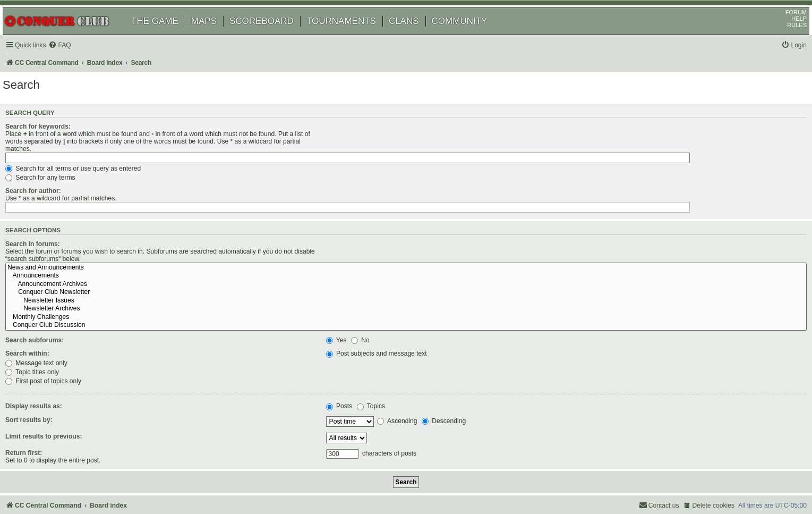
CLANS (416, 36)
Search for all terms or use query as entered (404, 157)
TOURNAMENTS (353, 36)
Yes (347, 294)
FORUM (784, 27)
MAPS (216, 36)
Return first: (39, 407)
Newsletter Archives (564, 263)
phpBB (58, 479)
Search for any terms (372, 166)
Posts (350, 360)
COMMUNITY (472, 36)
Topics (382, 360)
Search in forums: (48, 220)
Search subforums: (49, 294)
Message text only (368, 317)
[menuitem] (74, 60)
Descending (454, 375)
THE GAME (167, 36)
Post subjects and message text (387, 308)
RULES (785, 40)
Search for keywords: (53, 145)
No (371, 294)
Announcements (564, 230)
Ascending (408, 375)
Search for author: (48, 180)
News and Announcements (564, 222)
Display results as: (49, 360)
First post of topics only (375, 335)
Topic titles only (364, 326)
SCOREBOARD (274, 36)
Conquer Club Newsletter (564, 247)
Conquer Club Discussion (564, 280)
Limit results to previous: (58, 390)
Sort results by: (44, 374)
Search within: (42, 308)
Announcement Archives (564, 239)
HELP (787, 33)
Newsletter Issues (564, 255)
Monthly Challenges (564, 272)
